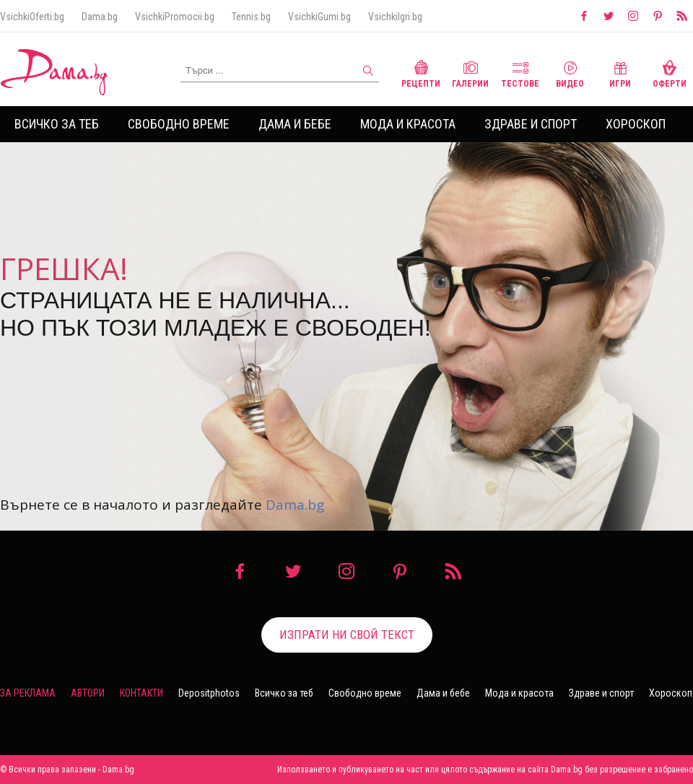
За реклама (28, 693)
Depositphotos (209, 693)
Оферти (670, 73)
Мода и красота (408, 124)
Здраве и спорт (531, 124)
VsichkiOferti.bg (32, 17)
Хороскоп (636, 124)
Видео (570, 73)
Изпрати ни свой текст (347, 635)
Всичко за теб (57, 124)
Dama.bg (100, 17)
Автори (88, 693)
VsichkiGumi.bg (319, 17)
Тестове (520, 73)
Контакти (141, 693)
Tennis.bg (251, 17)
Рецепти (421, 73)
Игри (620, 73)
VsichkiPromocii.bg (175, 17)
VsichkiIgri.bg (395, 17)
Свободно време (179, 124)
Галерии (470, 73)
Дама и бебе (295, 124)
